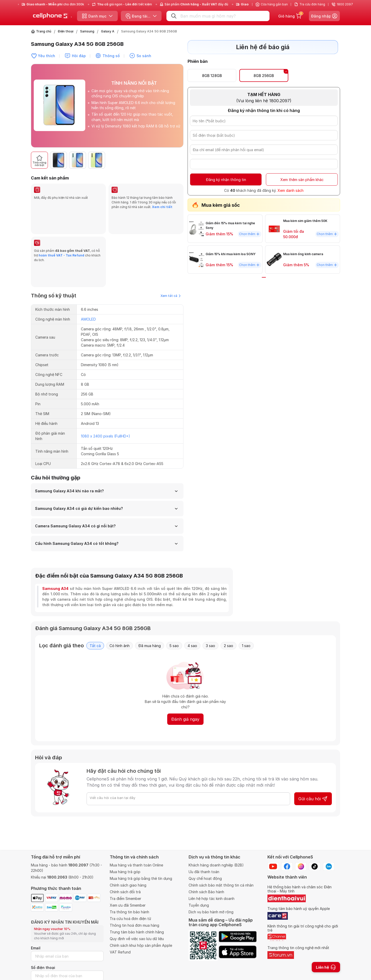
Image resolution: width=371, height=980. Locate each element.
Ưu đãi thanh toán (204, 872)
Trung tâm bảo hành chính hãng (137, 932)
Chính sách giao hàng (128, 885)
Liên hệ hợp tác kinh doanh (212, 899)
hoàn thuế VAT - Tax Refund (61, 234)
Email (36, 948)
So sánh (144, 56)
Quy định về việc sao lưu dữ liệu (137, 939)
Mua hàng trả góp (125, 872)
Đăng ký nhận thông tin (226, 180)
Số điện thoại (43, 968)
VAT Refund (120, 952)
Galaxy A (108, 31)
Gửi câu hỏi (313, 755)
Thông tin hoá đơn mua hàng (134, 925)
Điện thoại (66, 31)
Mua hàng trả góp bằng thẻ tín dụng (141, 878)
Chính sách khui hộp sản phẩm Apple (141, 945)
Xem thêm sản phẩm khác (302, 180)
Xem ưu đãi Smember (128, 905)
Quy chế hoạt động (205, 878)
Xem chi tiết (162, 207)
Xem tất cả (171, 252)
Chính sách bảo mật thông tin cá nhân (221, 885)
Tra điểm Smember (125, 899)
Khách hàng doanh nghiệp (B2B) (216, 865)
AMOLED (88, 276)
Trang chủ (44, 31)
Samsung (87, 31)
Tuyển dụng (199, 905)
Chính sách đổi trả (125, 892)
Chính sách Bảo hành (206, 892)
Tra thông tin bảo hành (129, 912)
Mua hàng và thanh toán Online (136, 865)
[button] (177, 160)
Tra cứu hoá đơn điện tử (130, 919)
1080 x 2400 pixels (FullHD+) (106, 393)
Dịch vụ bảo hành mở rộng (211, 912)
